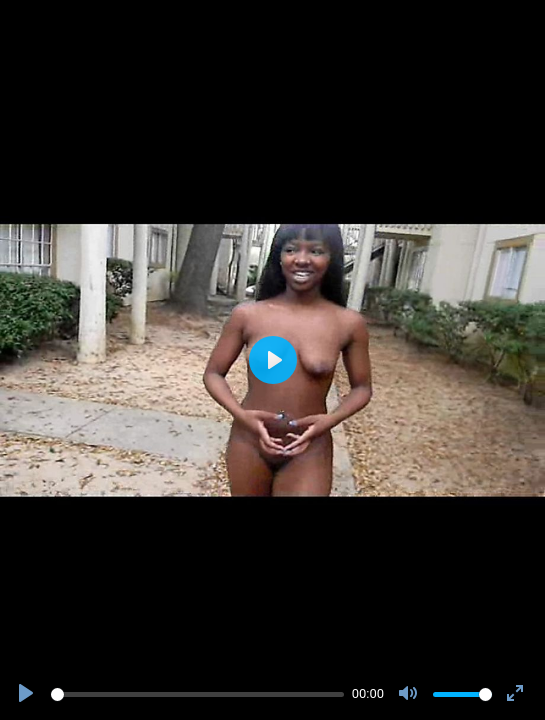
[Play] (28, 694)
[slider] (197, 694)
